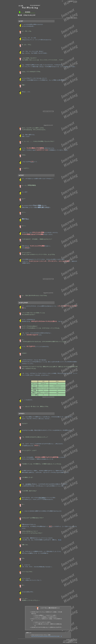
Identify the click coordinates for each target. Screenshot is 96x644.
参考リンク (29, 633)
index (72, 18)
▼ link (60, 540)
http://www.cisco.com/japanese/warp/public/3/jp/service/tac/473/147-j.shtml (45, 636)
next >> (75, 18)
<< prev (68, 18)
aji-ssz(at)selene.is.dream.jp (72, 643)
